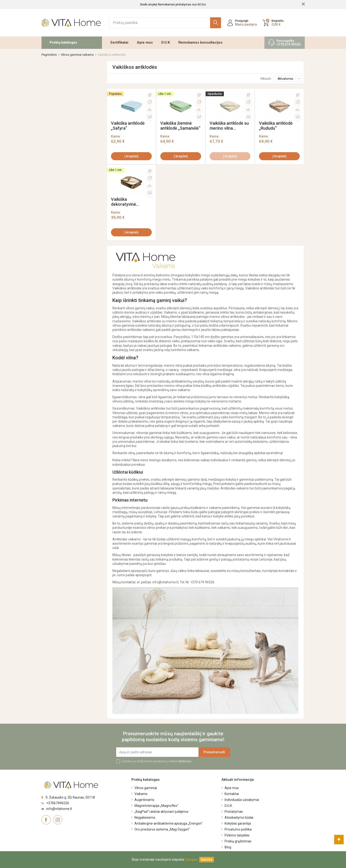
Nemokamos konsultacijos (200, 42)
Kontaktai (232, 794)
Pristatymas (234, 812)
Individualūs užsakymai (242, 800)
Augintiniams (144, 800)
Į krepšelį (131, 156)
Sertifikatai (119, 42)
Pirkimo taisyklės (237, 835)
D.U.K (166, 42)
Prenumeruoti (214, 752)
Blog (228, 847)
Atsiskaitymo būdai (239, 818)
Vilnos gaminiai (146, 788)
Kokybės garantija (238, 823)
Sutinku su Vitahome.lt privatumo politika (157, 761)
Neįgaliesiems (145, 818)
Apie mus (145, 42)
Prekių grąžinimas (238, 841)
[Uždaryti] (207, 860)
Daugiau (192, 859)
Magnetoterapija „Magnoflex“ (156, 806)
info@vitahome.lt (59, 809)
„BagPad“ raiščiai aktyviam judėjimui (161, 812)
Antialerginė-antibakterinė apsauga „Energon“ (168, 823)
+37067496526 (58, 803)
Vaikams (141, 794)
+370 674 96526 (288, 44)
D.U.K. (229, 806)
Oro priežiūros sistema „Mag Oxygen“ (162, 829)
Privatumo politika (238, 829)
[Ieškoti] (165, 23)
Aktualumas (289, 79)
